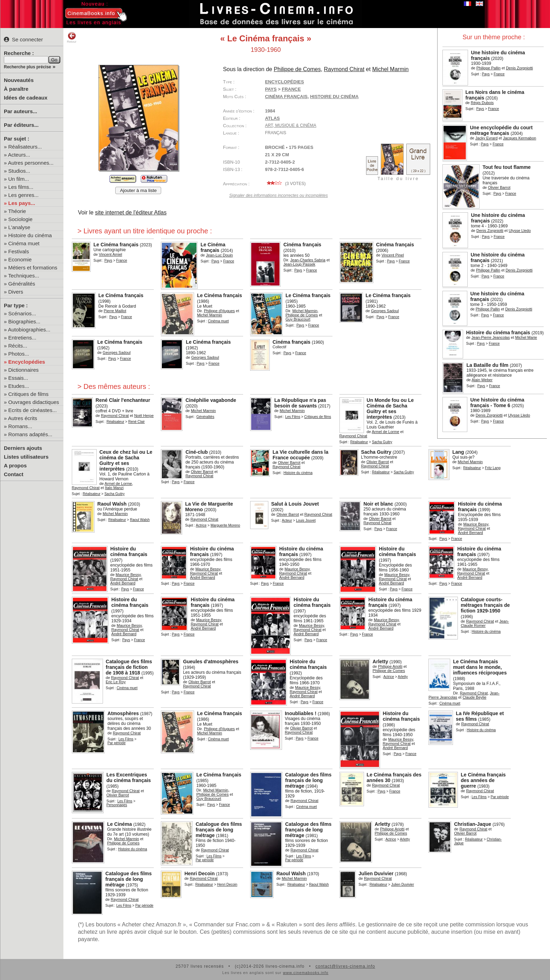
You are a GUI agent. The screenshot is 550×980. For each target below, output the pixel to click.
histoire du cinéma (334, 97)
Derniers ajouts (23, 448)
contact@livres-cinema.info (345, 966)
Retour (72, 37)
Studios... (19, 171)
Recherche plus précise (27, 67)
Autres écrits (23, 418)
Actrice (201, 525)
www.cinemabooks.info (306, 973)
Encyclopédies (27, 362)
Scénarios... (22, 313)
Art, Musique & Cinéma (290, 125)
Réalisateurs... (25, 147)
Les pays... (22, 203)
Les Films (293, 417)
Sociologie (20, 219)
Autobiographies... (29, 330)
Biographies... (25, 321)
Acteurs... (19, 155)
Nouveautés (19, 80)
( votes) (285, 184)
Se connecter (23, 39)
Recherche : (19, 53)
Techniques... (23, 276)
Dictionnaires (24, 370)
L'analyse (19, 227)
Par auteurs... (20, 111)
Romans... (20, 426)
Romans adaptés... (30, 434)
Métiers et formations (33, 268)
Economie (20, 259)
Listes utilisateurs (26, 457)
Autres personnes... (31, 163)
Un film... (19, 179)
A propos (15, 465)
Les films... (21, 187)
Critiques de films (29, 394)
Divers (16, 292)
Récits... (18, 346)
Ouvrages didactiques (34, 402)
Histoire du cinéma (30, 235)
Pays (486, 74)
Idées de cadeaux (26, 98)
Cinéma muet (24, 243)
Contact (14, 474)
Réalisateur (115, 422)
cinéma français (286, 97)
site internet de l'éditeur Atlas (131, 213)
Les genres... (24, 195)
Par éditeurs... (21, 125)
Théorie (17, 211)
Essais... (18, 378)
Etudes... (19, 386)
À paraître (16, 89)
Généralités (22, 284)
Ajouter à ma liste (138, 190)
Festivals (19, 251)
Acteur (287, 520)
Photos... (19, 354)
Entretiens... (22, 338)
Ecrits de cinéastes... (33, 410)
